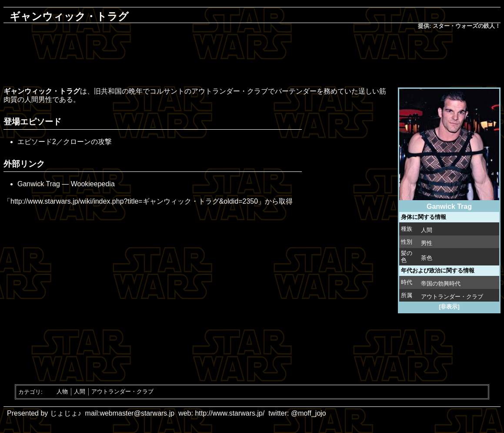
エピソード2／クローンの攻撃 (65, 142)
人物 (62, 391)
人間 (427, 230)
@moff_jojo (309, 413)
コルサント (167, 91)
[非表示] (449, 307)
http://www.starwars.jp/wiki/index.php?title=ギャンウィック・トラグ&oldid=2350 (134, 201)
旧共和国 (108, 91)
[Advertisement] (252, 59)
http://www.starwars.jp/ (230, 413)
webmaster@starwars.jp (137, 413)
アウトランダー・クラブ (452, 297)
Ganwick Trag (39, 184)
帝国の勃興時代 (441, 284)
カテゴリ (30, 391)
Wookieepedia (93, 184)
